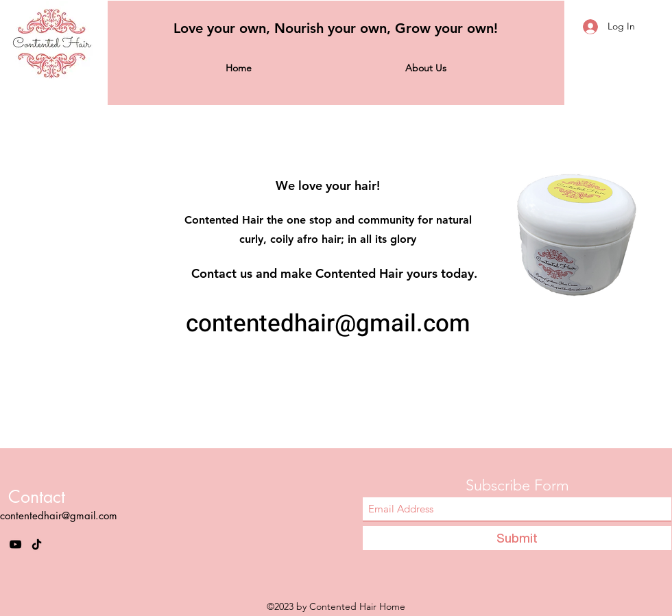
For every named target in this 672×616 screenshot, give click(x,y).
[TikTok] (37, 544)
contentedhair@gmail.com (328, 324)
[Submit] (517, 538)
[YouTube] (15, 544)
